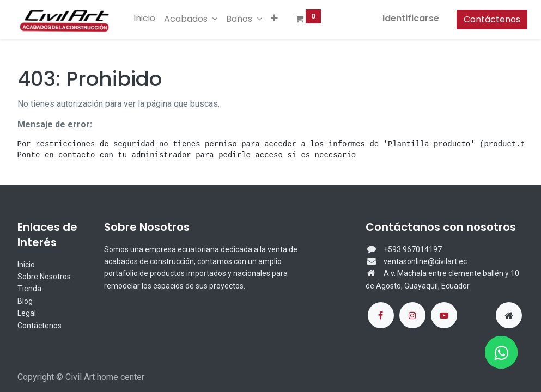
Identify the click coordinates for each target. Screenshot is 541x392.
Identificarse (408, 18)
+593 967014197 (413, 249)
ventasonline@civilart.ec (425, 261)
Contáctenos (489, 19)
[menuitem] (148, 19)
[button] (278, 19)
